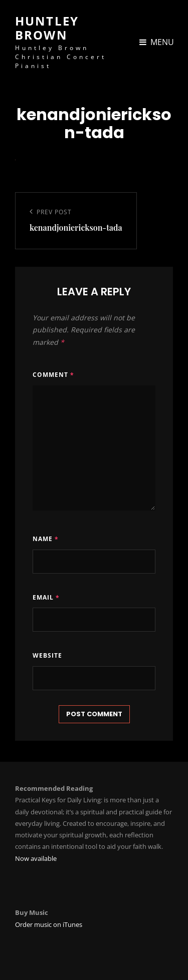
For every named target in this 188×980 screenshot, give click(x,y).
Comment (53, 375)
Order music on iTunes (49, 924)
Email (46, 597)
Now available (36, 858)
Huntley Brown (47, 28)
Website (47, 655)
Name (46, 539)
